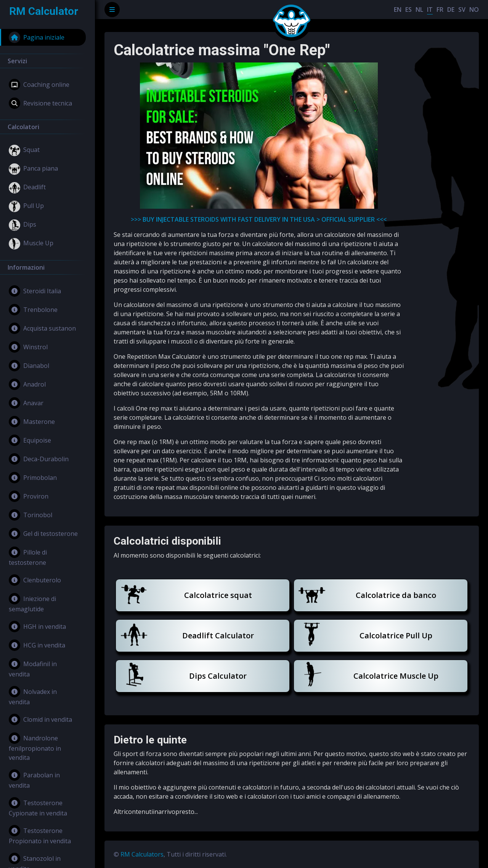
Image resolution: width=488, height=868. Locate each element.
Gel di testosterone (43, 534)
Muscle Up (31, 244)
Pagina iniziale (37, 37)
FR (440, 10)
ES (409, 10)
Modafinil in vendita (33, 668)
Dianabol (29, 366)
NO (474, 10)
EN (398, 10)
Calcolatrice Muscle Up (396, 676)
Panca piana (33, 169)
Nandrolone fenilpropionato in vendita (35, 747)
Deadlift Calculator (218, 635)
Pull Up (26, 206)
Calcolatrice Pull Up (396, 635)
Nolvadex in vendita (33, 696)
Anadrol (27, 384)
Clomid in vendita (40, 719)
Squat (24, 150)
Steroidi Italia (35, 291)
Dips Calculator (218, 676)
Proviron (29, 496)
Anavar (26, 403)
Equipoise (30, 440)
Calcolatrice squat (218, 595)
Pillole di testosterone (28, 557)
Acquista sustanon (42, 328)
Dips (22, 225)
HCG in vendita (37, 645)
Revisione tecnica (40, 103)
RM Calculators (142, 854)
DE (451, 10)
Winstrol (28, 347)
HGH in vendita (37, 627)
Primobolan (33, 478)
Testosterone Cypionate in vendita (38, 807)
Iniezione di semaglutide (32, 603)
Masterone (32, 422)
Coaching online (39, 85)
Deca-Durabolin (39, 459)
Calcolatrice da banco (396, 595)
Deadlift (27, 188)
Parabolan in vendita (34, 779)
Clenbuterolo (35, 580)
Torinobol (30, 515)
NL (419, 10)
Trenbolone (33, 310)
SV (462, 10)
